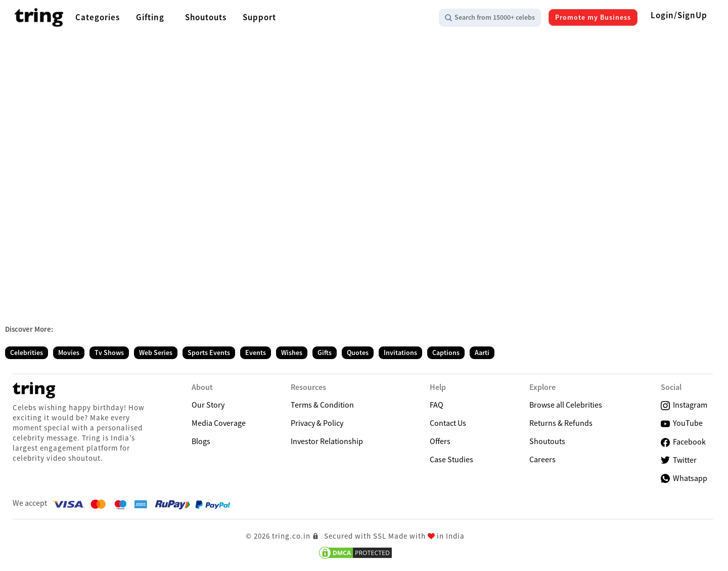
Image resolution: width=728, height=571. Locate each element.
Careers (542, 459)
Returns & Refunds (561, 423)
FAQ (437, 405)
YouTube (682, 423)
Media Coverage (219, 423)
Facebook (683, 442)
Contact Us (448, 423)
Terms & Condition (322, 405)
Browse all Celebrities (566, 405)
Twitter (679, 460)
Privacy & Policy (317, 423)
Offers (440, 441)
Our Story (208, 405)
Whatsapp (684, 478)
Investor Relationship (327, 441)
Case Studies (451, 459)
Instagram (684, 405)
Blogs (201, 441)
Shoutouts (547, 441)
